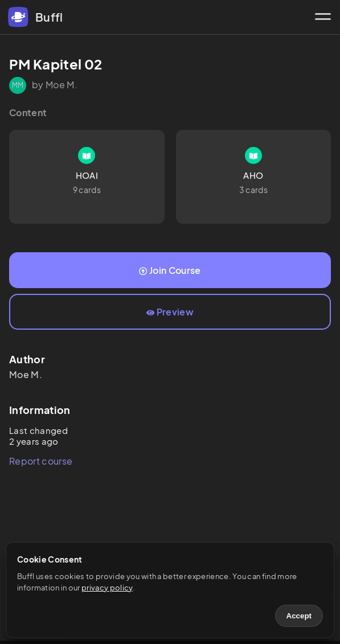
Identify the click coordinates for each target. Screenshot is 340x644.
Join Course (170, 270)
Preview (170, 312)
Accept (299, 616)
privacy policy (107, 588)
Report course (41, 461)
